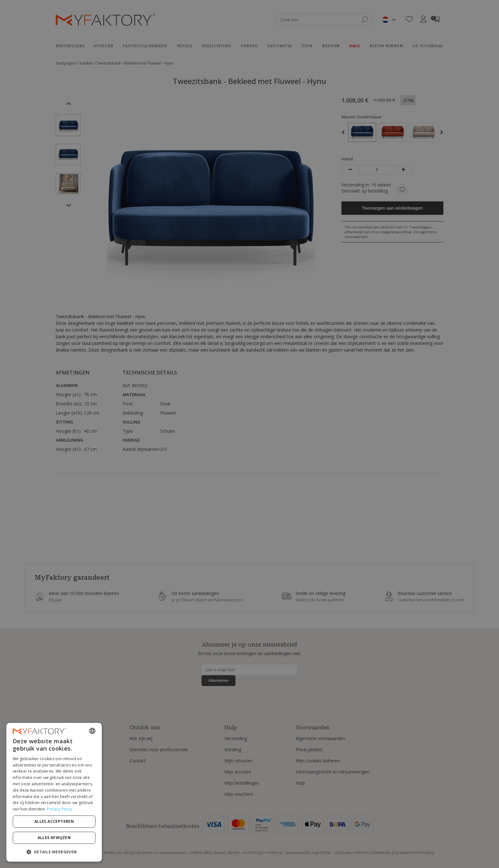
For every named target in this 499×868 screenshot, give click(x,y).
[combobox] (92, 731)
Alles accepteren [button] (54, 821)
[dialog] (54, 792)
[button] (54, 852)
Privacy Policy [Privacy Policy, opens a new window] (60, 809)
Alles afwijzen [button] (54, 838)
